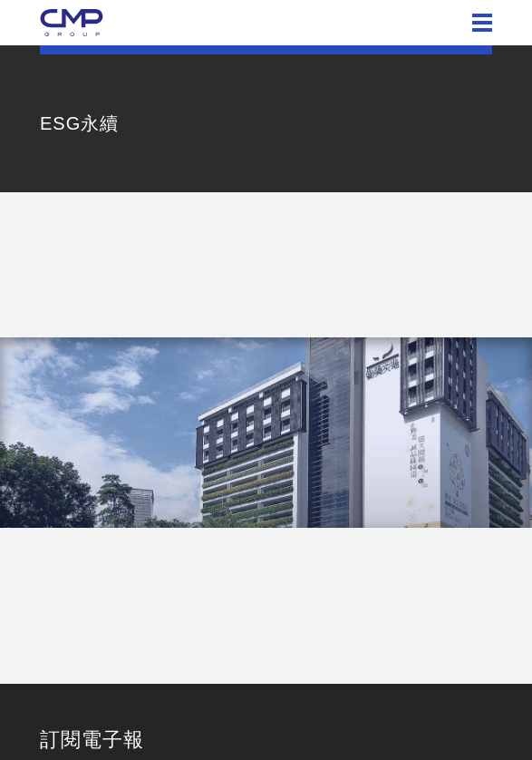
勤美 (72, 23)
